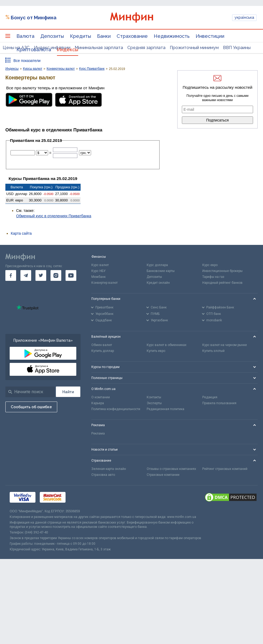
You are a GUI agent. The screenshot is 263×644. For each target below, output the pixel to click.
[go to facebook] (11, 275)
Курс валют (100, 265)
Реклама (98, 433)
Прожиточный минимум (194, 48)
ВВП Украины (237, 48)
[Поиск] (68, 392)
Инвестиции (210, 36)
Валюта (25, 36)
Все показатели (27, 61)
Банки (104, 36)
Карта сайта (21, 233)
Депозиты (52, 36)
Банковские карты (161, 271)
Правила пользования (219, 403)
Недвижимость (172, 36)
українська (244, 17)
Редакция (210, 397)
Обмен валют (102, 345)
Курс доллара (157, 265)
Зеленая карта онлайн (109, 469)
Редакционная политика (165, 409)
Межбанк (98, 277)
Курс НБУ (98, 271)
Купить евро (156, 351)
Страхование (132, 36)
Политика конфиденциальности (116, 409)
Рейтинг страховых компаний (225, 469)
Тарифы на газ (213, 277)
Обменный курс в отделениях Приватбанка (54, 216)
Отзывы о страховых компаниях (171, 469)
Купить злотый (213, 351)
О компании (101, 397)
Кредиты (80, 36)
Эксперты (154, 403)
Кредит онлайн (158, 283)
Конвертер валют (105, 283)
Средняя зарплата (146, 48)
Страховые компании (163, 475)
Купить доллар (103, 351)
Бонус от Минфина (34, 18)
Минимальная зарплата (99, 48)
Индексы (68, 49)
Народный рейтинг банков (222, 283)
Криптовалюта (34, 49)
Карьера (98, 403)
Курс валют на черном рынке (225, 345)
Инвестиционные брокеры (222, 271)
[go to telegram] (26, 275)
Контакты (154, 397)
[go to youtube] (71, 275)
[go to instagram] (56, 275)
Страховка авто (103, 475)
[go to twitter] (41, 275)
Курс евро (210, 265)
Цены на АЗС (16, 48)
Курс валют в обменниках (167, 345)
